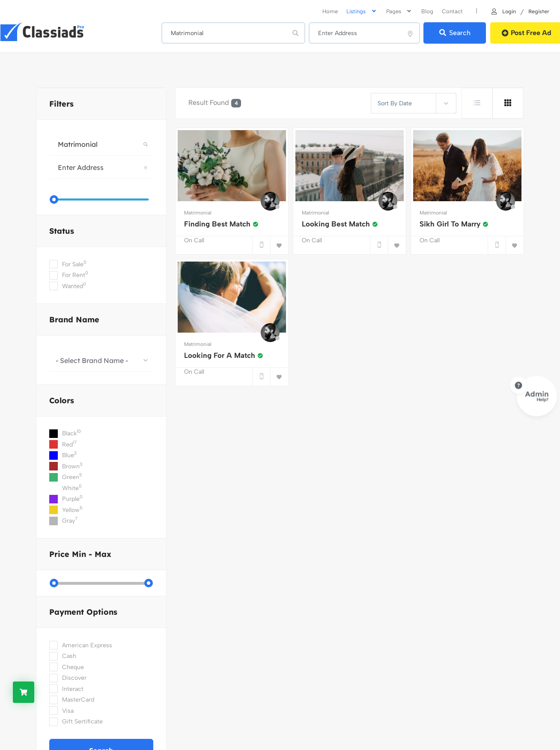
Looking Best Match (340, 224)
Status (62, 231)
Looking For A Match (224, 355)
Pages (400, 11)
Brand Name (74, 320)
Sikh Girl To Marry (454, 224)
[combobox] (101, 360)
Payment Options (83, 612)
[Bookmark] (279, 245)
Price (80, 554)
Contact (452, 11)
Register (539, 11)
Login (503, 11)
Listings (362, 11)
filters (61, 104)
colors (62, 400)
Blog (427, 11)
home (330, 11)
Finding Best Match (221, 224)
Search (454, 33)
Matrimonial (198, 213)
